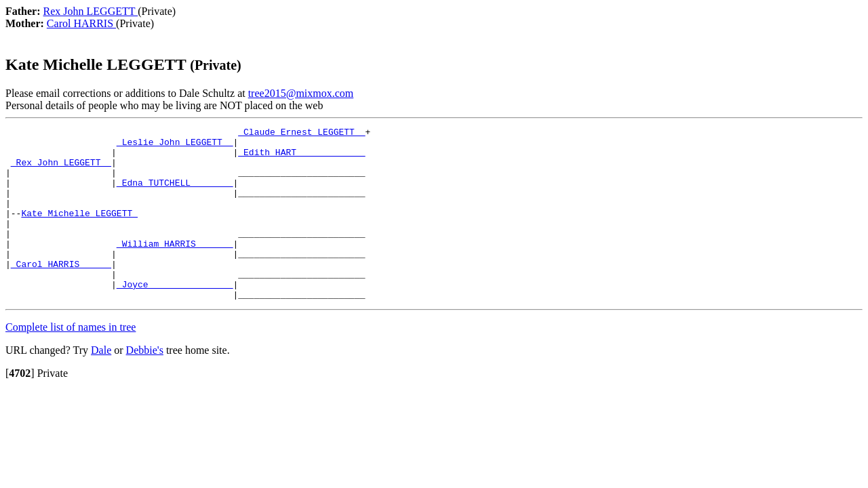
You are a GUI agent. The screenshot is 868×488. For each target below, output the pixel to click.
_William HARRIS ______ (175, 268)
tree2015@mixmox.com (301, 93)
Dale (101, 385)
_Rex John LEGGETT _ (61, 170)
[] (20, 408)
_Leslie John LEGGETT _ (175, 146)
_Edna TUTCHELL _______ (175, 195)
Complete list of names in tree (71, 362)
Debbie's (145, 385)
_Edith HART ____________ (301, 158)
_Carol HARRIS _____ (61, 292)
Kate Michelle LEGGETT (79, 231)
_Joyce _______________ (175, 317)
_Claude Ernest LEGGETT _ (301, 134)
